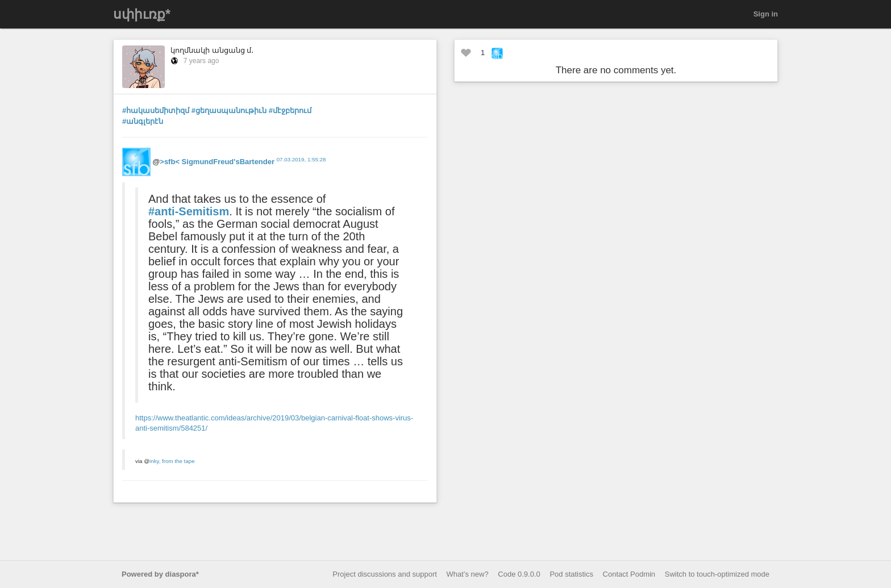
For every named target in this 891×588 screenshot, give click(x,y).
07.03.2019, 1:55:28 (301, 159)
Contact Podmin (629, 574)
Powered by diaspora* (160, 574)
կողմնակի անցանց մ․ (212, 50)
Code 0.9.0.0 (519, 574)
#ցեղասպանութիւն (229, 110)
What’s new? (468, 574)
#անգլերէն (143, 121)
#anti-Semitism (189, 211)
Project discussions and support (385, 574)
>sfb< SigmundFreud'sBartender (217, 162)
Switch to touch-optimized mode (717, 574)
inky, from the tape (172, 461)
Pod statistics (571, 574)
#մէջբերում (290, 110)
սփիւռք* (142, 14)
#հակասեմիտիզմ (156, 110)
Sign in (766, 14)
